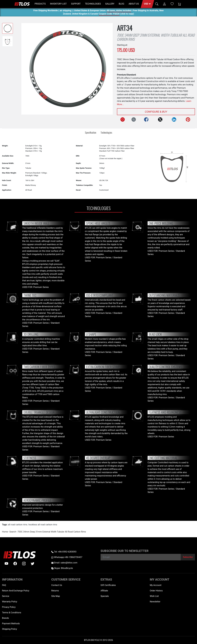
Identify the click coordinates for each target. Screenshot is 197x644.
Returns (55, 591)
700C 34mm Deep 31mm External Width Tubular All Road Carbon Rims (52, 532)
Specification (91, 132)
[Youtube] (6, 564)
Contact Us (57, 585)
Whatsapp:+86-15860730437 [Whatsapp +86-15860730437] (67, 557)
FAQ (4, 585)
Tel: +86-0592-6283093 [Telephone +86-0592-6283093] (64, 552)
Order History (156, 591)
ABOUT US (134, 4)
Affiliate (104, 591)
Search (13, 532)
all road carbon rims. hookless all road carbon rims (32, 525)
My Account (156, 585)
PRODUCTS (40, 4)
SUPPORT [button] (76, 4)
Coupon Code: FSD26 (109, 14)
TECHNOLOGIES (93, 4)
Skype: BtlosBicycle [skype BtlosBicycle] (62, 568)
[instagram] (24, 564)
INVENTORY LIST (58, 4)
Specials (105, 596)
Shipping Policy (10, 629)
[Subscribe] (188, 557)
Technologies (106, 132)
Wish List (154, 596)
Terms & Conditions (12, 613)
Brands (5, 618)
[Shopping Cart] (179, 4)
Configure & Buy (156, 112)
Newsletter (155, 602)
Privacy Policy (9, 607)
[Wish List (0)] (172, 4)
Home (5, 532)
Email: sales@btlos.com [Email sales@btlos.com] (64, 563)
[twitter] (33, 564)
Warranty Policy (10, 602)
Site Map (56, 596)
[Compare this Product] (134, 119)
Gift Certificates (108, 585)
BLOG (121, 4)
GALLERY (110, 4)
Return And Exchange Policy (16, 591)
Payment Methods (11, 624)
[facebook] (15, 564)
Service (6, 596)
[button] (147, 4)
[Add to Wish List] (123, 119)
